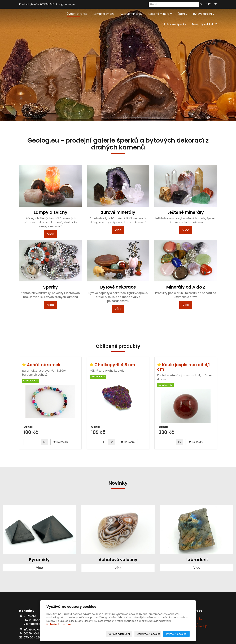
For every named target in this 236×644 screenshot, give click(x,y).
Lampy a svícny (104, 14)
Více (51, 234)
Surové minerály (131, 14)
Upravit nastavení (119, 634)
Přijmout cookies (176, 634)
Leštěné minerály (160, 14)
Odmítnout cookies (148, 634)
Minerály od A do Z (204, 24)
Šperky (182, 14)
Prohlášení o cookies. (59, 624)
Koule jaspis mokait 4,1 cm (183, 367)
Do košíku (60, 442)
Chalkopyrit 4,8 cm (115, 365)
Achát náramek (44, 365)
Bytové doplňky (204, 14)
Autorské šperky (175, 24)
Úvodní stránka (77, 14)
